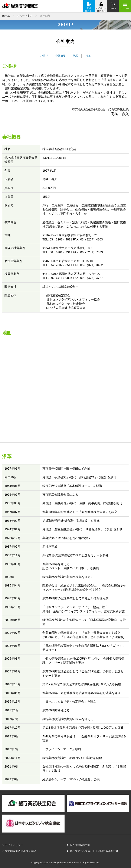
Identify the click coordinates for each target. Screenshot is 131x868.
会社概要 (60, 56)
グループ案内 (25, 16)
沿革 (88, 56)
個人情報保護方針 (80, 845)
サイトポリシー (14, 845)
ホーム (6, 16)
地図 (76, 56)
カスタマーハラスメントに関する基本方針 (94, 851)
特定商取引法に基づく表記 (20, 851)
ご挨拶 (44, 56)
